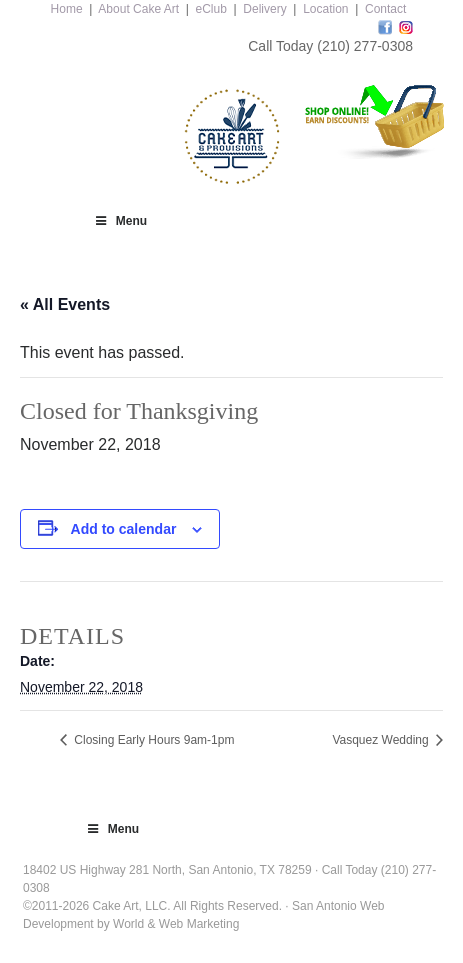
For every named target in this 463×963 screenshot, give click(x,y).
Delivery (264, 9)
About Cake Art (138, 9)
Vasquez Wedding (382, 740)
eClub (211, 9)
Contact (385, 9)
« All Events (65, 304)
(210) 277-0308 (365, 46)
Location (325, 9)
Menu (120, 221)
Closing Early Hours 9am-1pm (152, 740)
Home (67, 9)
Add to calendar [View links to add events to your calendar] (124, 529)
